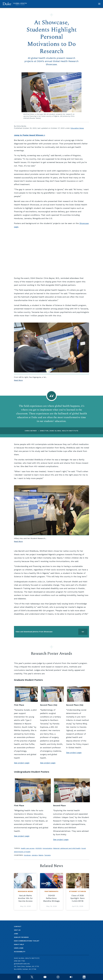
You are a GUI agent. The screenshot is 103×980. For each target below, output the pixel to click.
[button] (99, 4)
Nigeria (41, 855)
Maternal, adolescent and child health (67, 848)
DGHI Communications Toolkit (27, 941)
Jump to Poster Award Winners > (30, 135)
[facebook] (19, 977)
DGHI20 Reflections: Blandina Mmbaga (51, 898)
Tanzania (47, 855)
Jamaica (35, 855)
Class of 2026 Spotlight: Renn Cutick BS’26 (78, 898)
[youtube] (45, 977)
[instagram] (58, 977)
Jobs (16, 934)
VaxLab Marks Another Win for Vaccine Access (25, 898)
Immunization (47, 848)
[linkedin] (84, 977)
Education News (77, 128)
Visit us (17, 930)
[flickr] (71, 977)
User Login (19, 948)
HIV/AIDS (39, 848)
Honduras (27, 855)
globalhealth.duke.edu (22, 964)
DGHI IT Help (19, 944)
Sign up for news (21, 937)
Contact (18, 926)
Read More (18, 380)
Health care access (28, 848)
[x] (32, 977)
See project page (22, 763)
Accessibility (20, 952)
